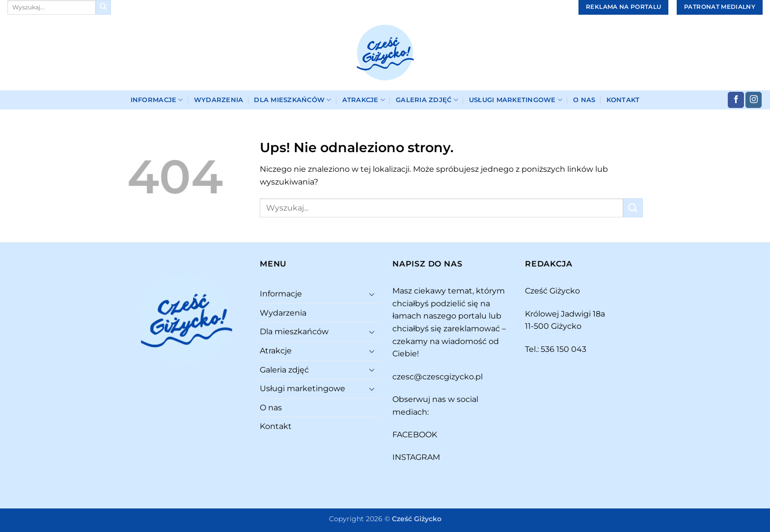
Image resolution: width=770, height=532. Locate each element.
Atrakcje (364, 100)
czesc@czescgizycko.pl (438, 377)
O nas (584, 100)
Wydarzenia (219, 100)
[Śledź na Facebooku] (736, 100)
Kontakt (623, 100)
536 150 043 (564, 349)
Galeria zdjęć (427, 100)
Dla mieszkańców (292, 100)
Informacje (157, 100)
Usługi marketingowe (516, 100)
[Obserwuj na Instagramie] (754, 100)
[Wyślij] (103, 7)
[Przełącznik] (372, 294)
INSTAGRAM (416, 457)
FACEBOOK (415, 435)
